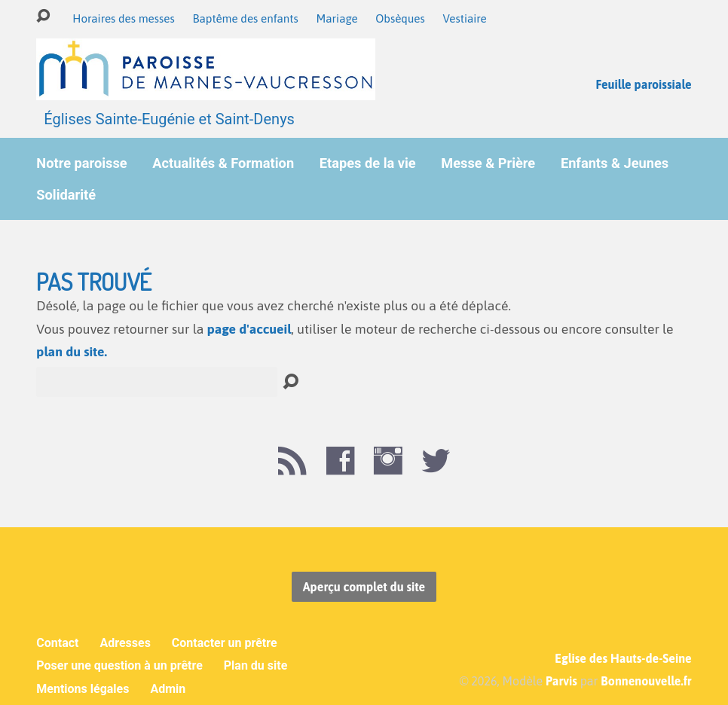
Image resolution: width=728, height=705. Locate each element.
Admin (168, 689)
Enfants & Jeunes (615, 163)
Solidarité (66, 195)
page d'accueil (249, 329)
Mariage (336, 18)
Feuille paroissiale (643, 84)
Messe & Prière (488, 163)
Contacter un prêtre (225, 643)
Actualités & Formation (223, 163)
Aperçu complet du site (364, 587)
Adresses (125, 643)
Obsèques (400, 18)
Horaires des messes (123, 18)
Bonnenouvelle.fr (646, 681)
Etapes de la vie (368, 163)
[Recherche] (157, 382)
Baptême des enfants (245, 18)
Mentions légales (83, 689)
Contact (57, 643)
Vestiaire (464, 18)
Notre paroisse (81, 163)
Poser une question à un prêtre (119, 665)
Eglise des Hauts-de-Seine (623, 658)
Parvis (561, 681)
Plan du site (256, 665)
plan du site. (72, 352)
